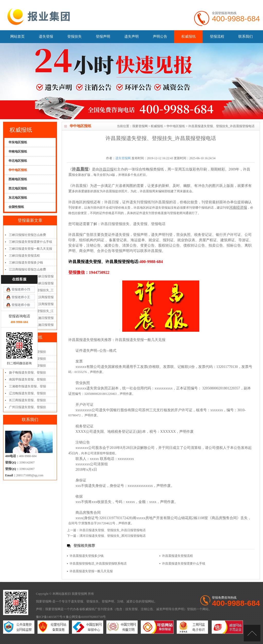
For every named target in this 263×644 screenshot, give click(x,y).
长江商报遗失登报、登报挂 (27, 400)
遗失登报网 (123, 158)
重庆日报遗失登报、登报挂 (27, 352)
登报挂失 (74, 37)
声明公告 (160, 37)
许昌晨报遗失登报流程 (177, 556)
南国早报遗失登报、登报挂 (27, 379)
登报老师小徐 (21, 262)
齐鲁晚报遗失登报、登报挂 (27, 366)
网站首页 (17, 37)
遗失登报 (46, 37)
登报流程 (217, 37)
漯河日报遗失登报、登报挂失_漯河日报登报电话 (112, 536)
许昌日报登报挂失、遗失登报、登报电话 (133, 224)
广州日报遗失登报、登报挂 (27, 407)
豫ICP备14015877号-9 (50, 617)
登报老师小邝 (21, 247)
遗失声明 (131, 37)
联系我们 (246, 37)
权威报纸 (189, 37)
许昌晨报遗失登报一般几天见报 (140, 340)
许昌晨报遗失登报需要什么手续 (184, 563)
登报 (145, 601)
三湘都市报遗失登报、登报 (27, 386)
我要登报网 (140, 126)
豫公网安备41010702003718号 (86, 617)
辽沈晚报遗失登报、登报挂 (27, 393)
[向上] (252, 633)
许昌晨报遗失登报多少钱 (87, 556)
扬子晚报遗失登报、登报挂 (27, 373)
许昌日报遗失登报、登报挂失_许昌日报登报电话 (112, 530)
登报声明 (103, 37)
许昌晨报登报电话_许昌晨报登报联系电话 (98, 563)
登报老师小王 (21, 255)
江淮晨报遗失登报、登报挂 (27, 359)
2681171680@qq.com (30, 475)
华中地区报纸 (176, 126)
